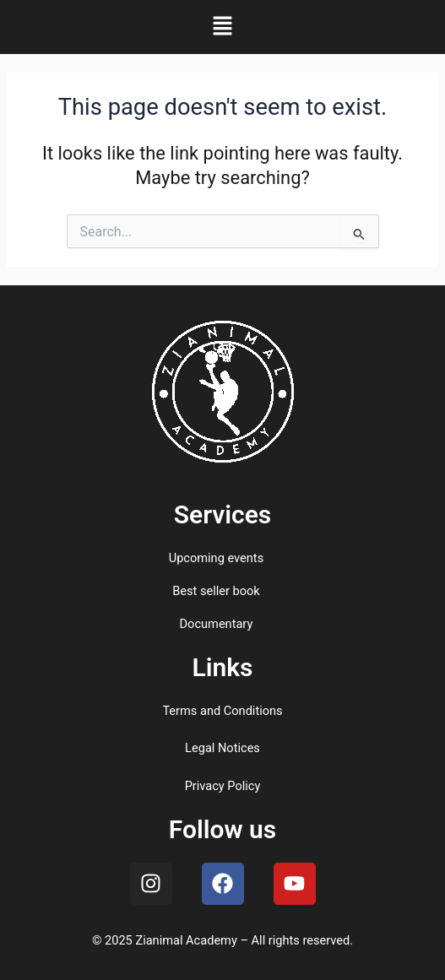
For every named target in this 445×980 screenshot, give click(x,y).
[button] (222, 27)
